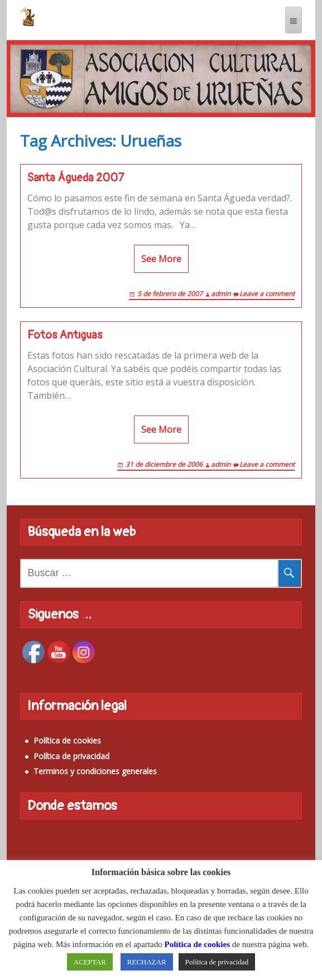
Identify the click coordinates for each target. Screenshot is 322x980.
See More (161, 259)
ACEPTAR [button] (90, 962)
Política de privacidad (71, 756)
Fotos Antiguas (65, 335)
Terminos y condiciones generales (95, 771)
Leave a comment (267, 294)
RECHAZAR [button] (147, 962)
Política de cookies (67, 740)
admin (221, 294)
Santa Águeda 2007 (76, 178)
